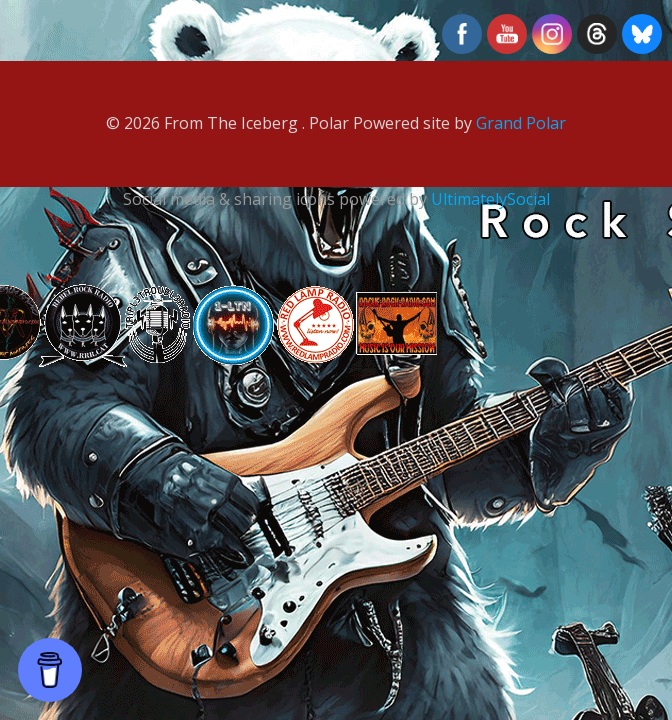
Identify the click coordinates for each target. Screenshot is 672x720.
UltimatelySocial (490, 199)
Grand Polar (521, 123)
